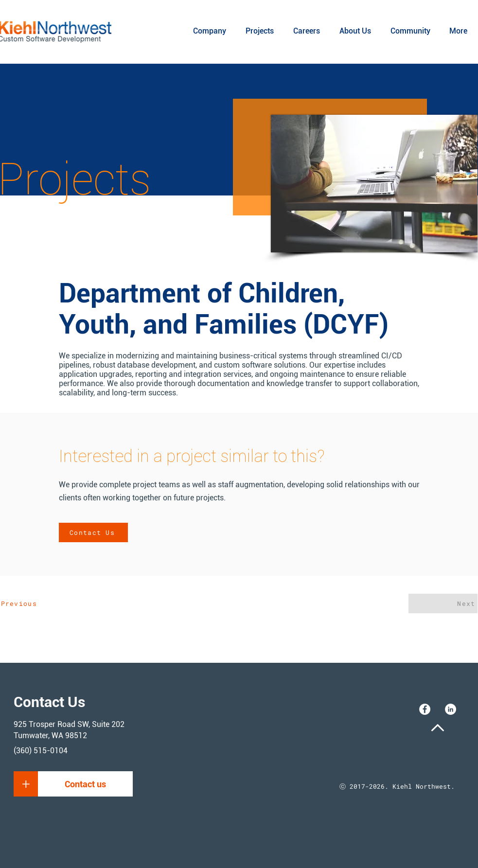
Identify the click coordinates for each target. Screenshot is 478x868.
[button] (26, 784)
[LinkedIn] (451, 709)
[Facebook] (425, 709)
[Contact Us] (93, 532)
